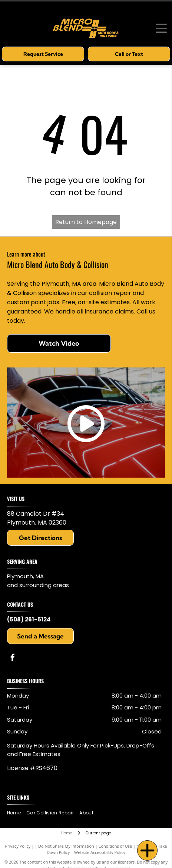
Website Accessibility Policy (100, 852)
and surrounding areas (38, 585)
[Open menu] (161, 28)
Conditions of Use (115, 846)
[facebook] (13, 659)
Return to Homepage (86, 222)
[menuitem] (17, 813)
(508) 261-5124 (29, 619)
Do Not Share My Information (66, 846)
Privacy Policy (18, 846)
